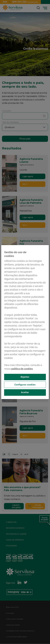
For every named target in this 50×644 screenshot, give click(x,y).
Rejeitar (25, 377)
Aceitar (25, 392)
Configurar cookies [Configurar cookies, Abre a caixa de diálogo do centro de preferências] (25, 385)
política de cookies (22, 369)
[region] (25, 322)
